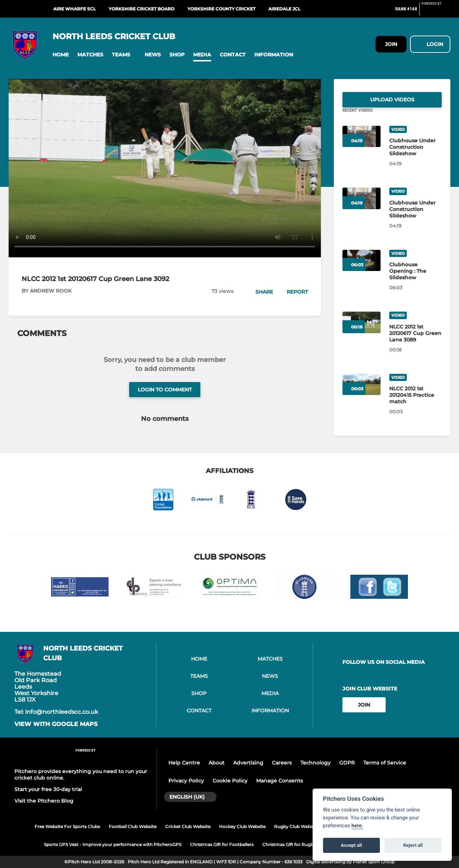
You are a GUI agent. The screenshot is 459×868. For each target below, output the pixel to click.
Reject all (413, 845)
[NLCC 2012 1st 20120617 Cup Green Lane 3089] (415, 342)
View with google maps (56, 724)
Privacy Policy (186, 781)
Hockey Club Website (242, 826)
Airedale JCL (284, 9)
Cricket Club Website (188, 826)
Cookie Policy (230, 781)
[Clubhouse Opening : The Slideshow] (415, 280)
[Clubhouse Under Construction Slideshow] (415, 156)
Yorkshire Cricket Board (142, 9)
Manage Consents (280, 781)
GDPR (347, 763)
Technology (315, 763)
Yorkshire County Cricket (221, 9)
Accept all (351, 845)
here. (357, 826)
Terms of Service (385, 763)
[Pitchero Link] (436, 12)
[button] (61, 55)
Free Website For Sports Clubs (67, 826)
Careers (282, 763)
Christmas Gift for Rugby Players (297, 844)
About (217, 763)
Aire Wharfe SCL (74, 9)
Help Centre (184, 763)
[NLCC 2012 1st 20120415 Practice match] (415, 404)
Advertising (248, 763)
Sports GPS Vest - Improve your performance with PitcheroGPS (113, 844)
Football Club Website (133, 826)
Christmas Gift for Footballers (222, 844)
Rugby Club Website (296, 826)
